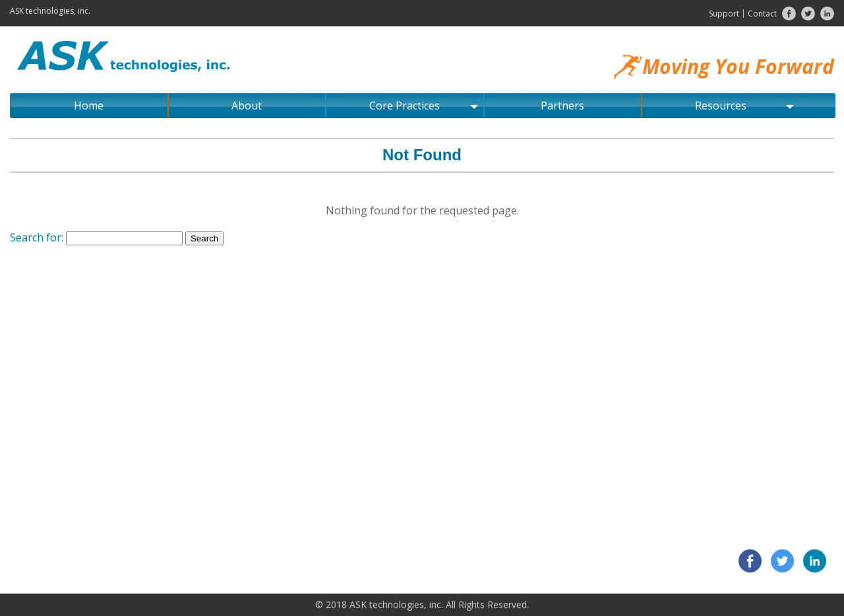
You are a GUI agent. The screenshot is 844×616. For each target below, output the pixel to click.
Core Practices (423, 106)
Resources (744, 106)
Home (89, 106)
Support (724, 14)
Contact (762, 14)
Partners (562, 106)
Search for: (37, 237)
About (247, 106)
